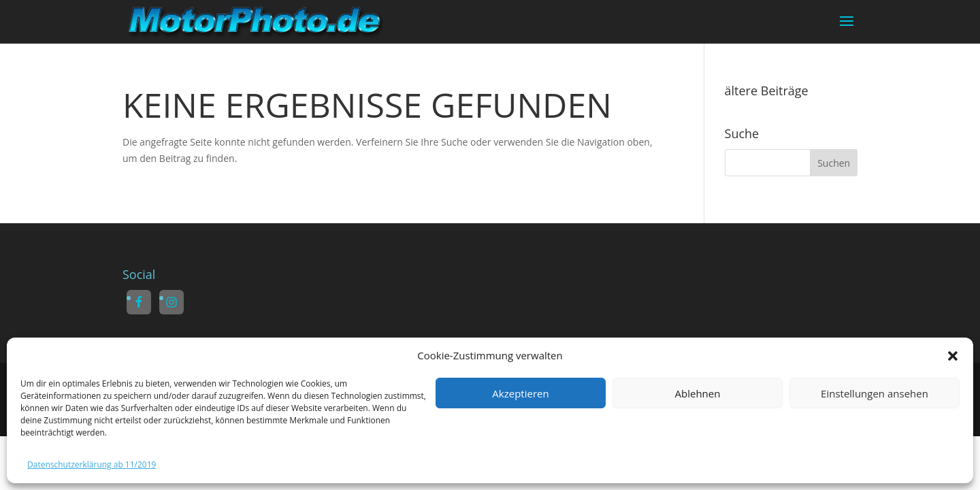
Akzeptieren (520, 393)
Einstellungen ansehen (875, 393)
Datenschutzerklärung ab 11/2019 (92, 464)
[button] (953, 356)
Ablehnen (698, 393)
